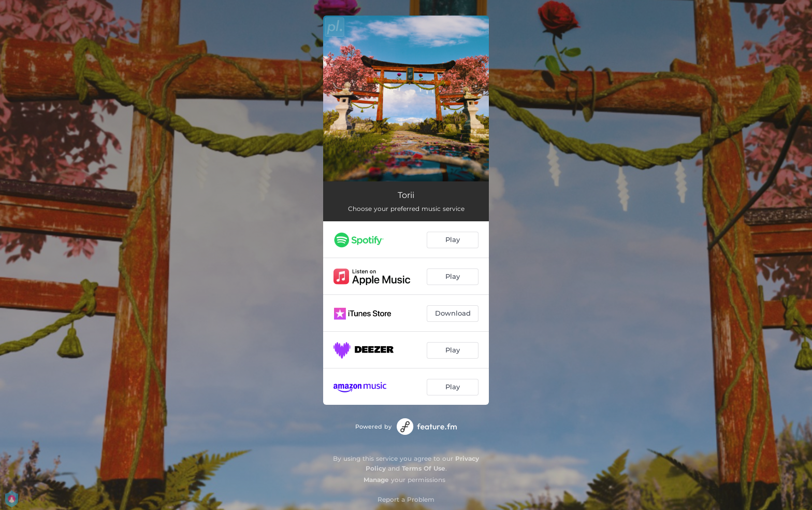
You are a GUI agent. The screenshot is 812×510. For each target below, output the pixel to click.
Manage (376, 480)
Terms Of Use (424, 468)
